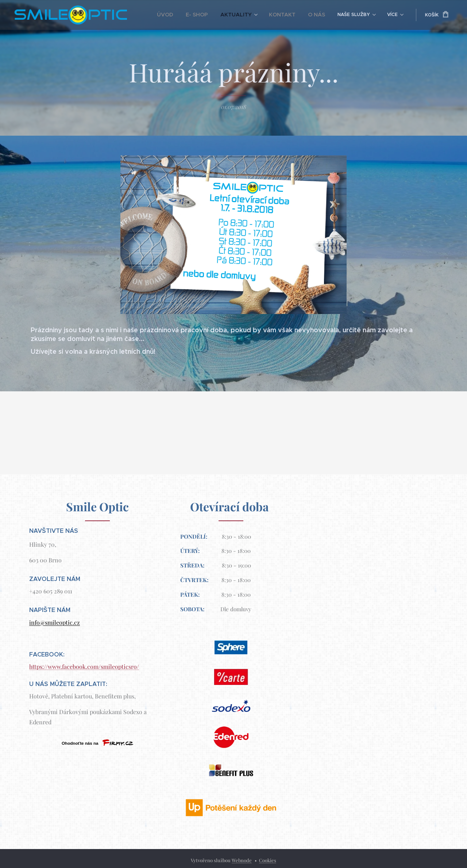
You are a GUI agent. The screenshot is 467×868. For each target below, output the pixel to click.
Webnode (242, 860)
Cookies (268, 860)
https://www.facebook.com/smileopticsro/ (84, 666)
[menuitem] (182, 15)
